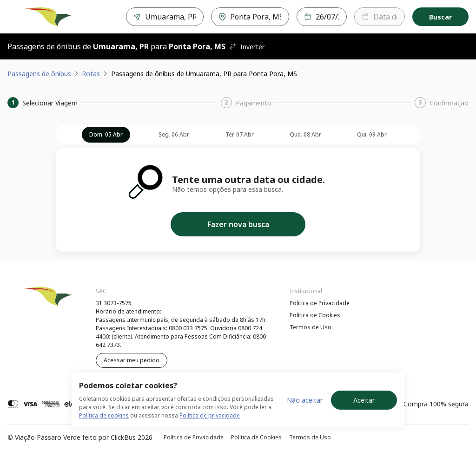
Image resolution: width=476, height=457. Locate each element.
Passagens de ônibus (39, 74)
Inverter (247, 47)
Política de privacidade (210, 415)
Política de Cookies (315, 315)
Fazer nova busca (238, 224)
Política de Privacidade (320, 303)
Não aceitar (305, 400)
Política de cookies (104, 415)
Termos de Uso (311, 327)
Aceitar (364, 400)
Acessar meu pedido (132, 360)
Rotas (91, 74)
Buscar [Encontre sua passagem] (440, 17)
